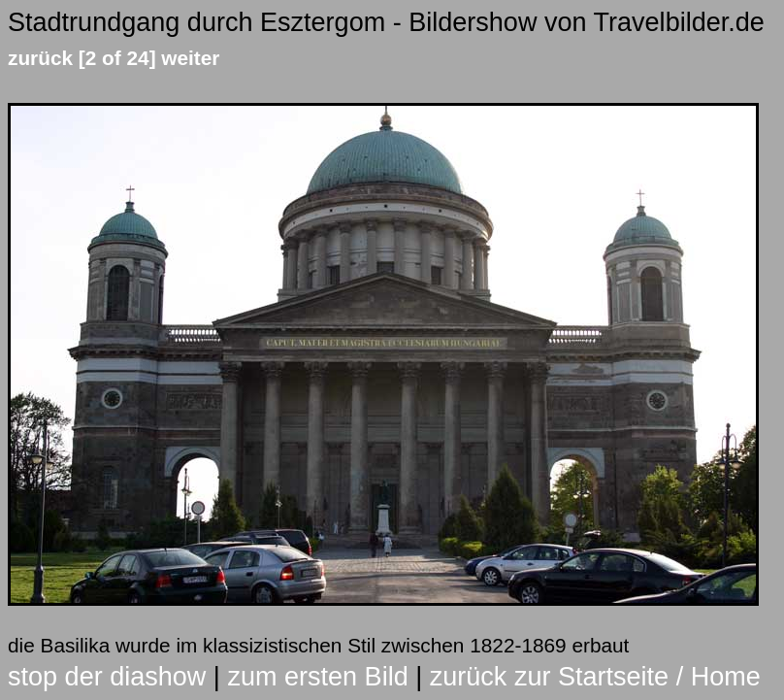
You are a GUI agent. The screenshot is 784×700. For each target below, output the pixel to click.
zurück (40, 58)
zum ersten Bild (317, 677)
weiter (190, 58)
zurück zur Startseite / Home (595, 677)
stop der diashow (107, 677)
